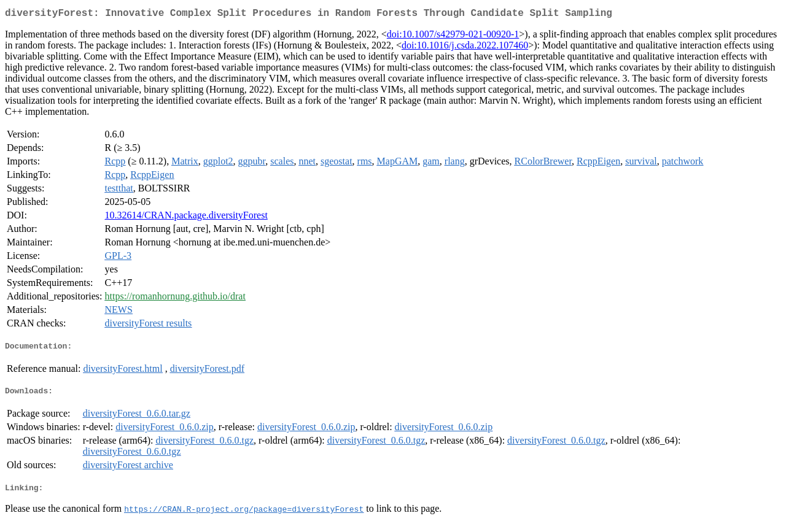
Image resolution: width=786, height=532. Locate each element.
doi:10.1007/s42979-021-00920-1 (453, 37)
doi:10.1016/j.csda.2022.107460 (465, 48)
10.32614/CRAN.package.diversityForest (186, 218)
